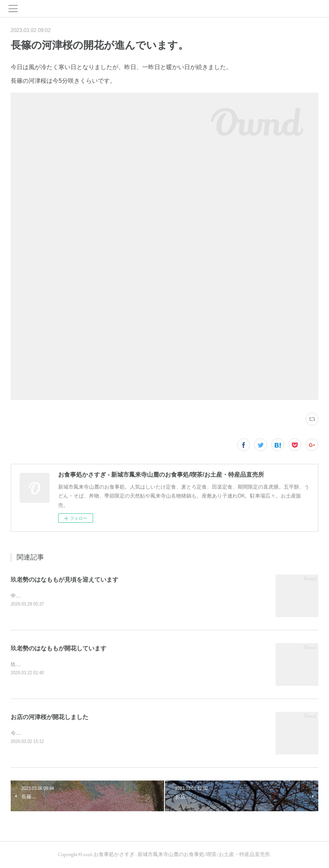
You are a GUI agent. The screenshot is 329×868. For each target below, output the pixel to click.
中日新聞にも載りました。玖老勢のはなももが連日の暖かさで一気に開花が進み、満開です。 (118, 596)
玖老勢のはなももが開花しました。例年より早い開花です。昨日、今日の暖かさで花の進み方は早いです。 (134, 664)
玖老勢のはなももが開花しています (59, 648)
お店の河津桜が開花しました (50, 717)
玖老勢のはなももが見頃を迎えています (65, 580)
